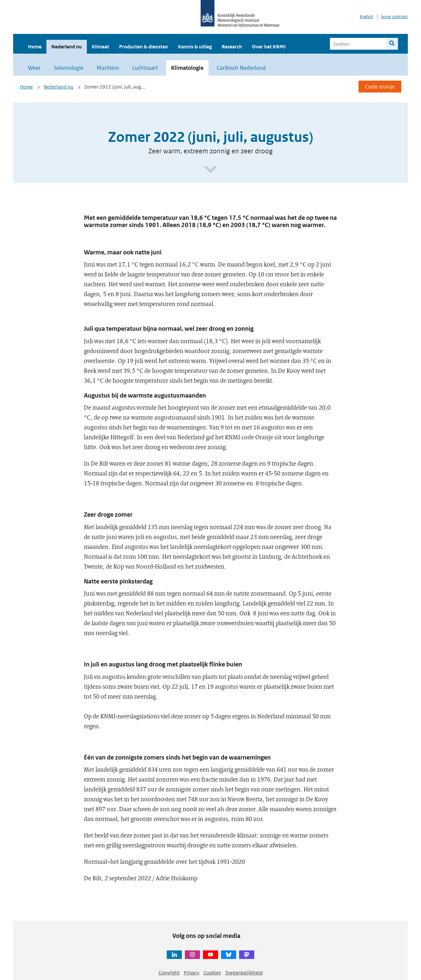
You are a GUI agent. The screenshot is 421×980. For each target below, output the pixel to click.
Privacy (192, 973)
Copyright (169, 973)
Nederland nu (67, 47)
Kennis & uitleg (195, 47)
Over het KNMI (269, 47)
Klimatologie (187, 68)
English (366, 17)
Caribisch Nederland (241, 68)
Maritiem (108, 68)
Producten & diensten (144, 47)
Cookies (212, 973)
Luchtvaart (145, 68)
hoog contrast (394, 17)
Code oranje (380, 87)
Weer (34, 68)
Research (232, 47)
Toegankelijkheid (244, 973)
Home (35, 47)
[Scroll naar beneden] (210, 170)
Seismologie (69, 68)
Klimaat (100, 47)
